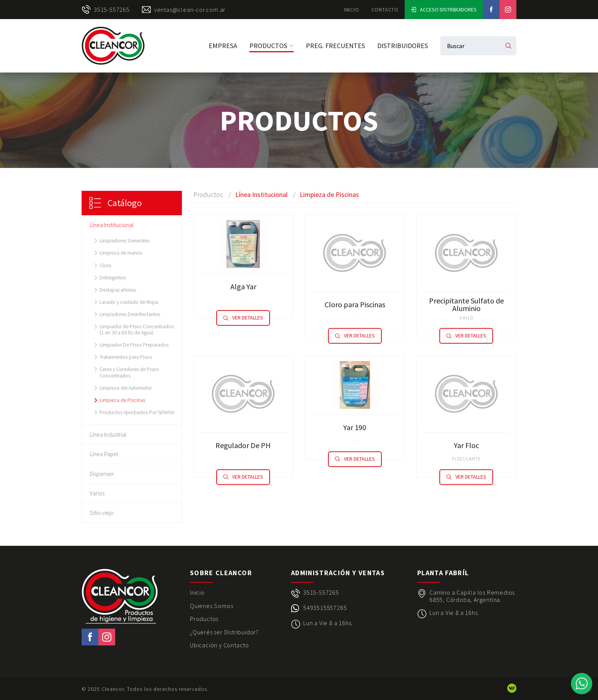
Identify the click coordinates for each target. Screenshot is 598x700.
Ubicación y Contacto (219, 645)
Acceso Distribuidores (444, 10)
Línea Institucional (112, 225)
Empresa (223, 46)
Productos (272, 46)
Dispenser (102, 474)
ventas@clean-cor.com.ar (184, 10)
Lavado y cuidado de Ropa (129, 302)
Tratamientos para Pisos (126, 357)
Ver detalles (243, 318)
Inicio (352, 10)
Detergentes (113, 277)
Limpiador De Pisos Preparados (134, 345)
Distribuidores (403, 46)
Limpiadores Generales (125, 240)
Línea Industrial (108, 434)
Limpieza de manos (121, 253)
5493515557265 (325, 608)
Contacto (385, 10)
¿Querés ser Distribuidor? (224, 632)
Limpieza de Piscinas (122, 400)
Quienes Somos (211, 606)
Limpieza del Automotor (126, 388)
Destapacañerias (118, 290)
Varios (97, 493)
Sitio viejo (102, 513)
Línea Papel (104, 454)
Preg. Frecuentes (335, 46)
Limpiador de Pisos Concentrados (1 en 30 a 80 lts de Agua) (137, 329)
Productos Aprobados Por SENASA (137, 412)
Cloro (105, 265)
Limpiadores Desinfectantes (130, 314)
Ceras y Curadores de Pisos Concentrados (129, 372)
